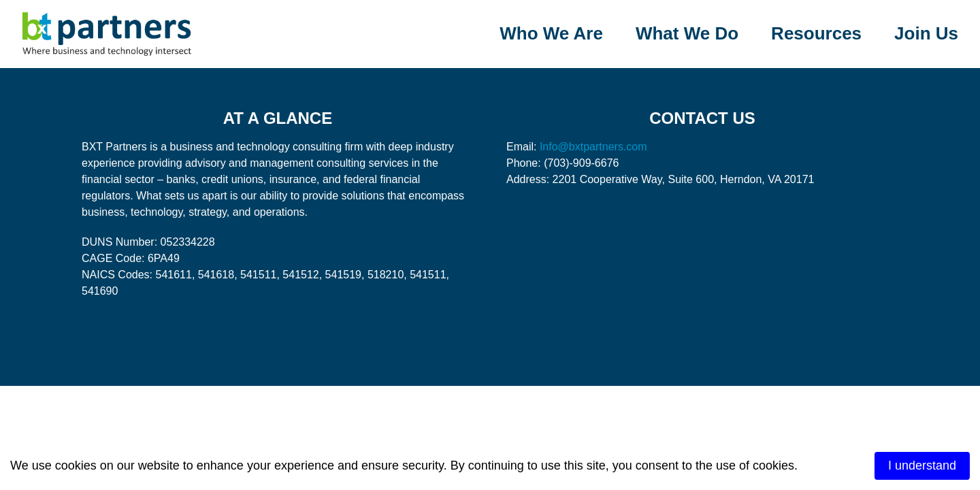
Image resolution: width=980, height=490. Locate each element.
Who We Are (551, 33)
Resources (816, 33)
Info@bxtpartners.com (593, 147)
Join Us (926, 33)
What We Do (687, 33)
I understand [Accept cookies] (922, 465)
